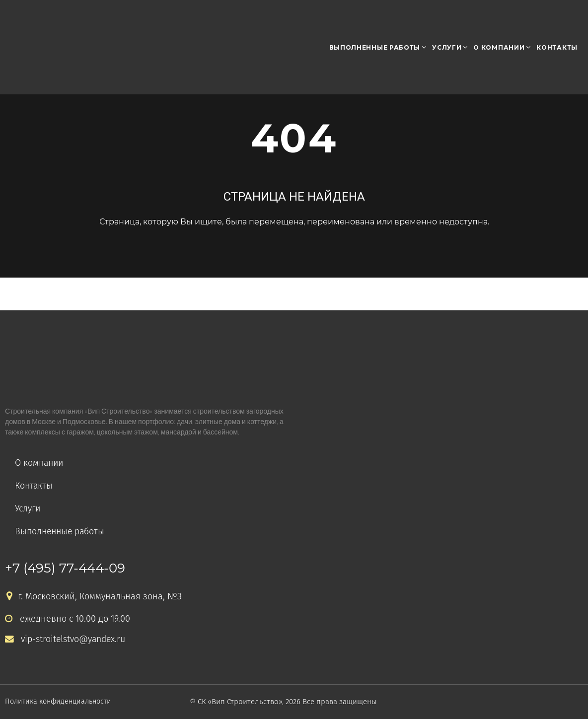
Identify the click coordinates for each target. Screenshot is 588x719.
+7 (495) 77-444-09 (65, 568)
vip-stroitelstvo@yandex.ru (66, 639)
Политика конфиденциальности (61, 702)
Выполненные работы (375, 47)
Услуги (447, 47)
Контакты (557, 47)
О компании (499, 47)
